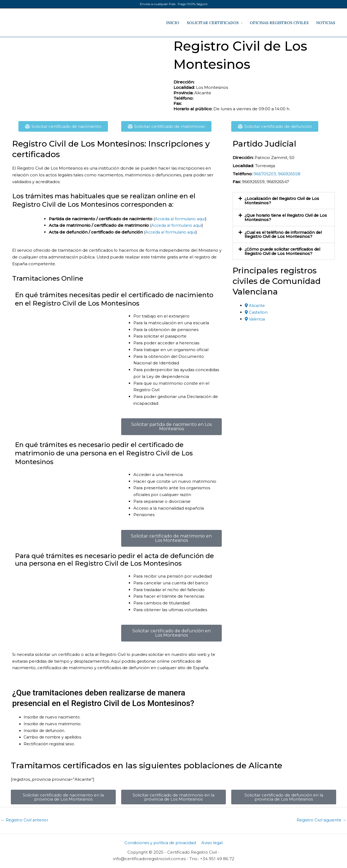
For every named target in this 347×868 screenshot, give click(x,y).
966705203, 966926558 (277, 174)
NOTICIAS (326, 23)
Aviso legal (212, 843)
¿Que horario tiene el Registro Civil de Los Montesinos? (284, 217)
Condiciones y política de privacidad (161, 843)
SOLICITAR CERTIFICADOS (213, 23)
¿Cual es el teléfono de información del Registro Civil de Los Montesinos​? (286, 234)
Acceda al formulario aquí (181, 219)
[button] (284, 200)
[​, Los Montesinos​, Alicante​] (91, 78)
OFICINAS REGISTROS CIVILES (279, 23)
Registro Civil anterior (25, 820)
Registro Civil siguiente (321, 820)
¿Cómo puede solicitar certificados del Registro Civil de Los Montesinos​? (285, 250)
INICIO (173, 23)
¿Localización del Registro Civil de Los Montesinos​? (284, 200)
